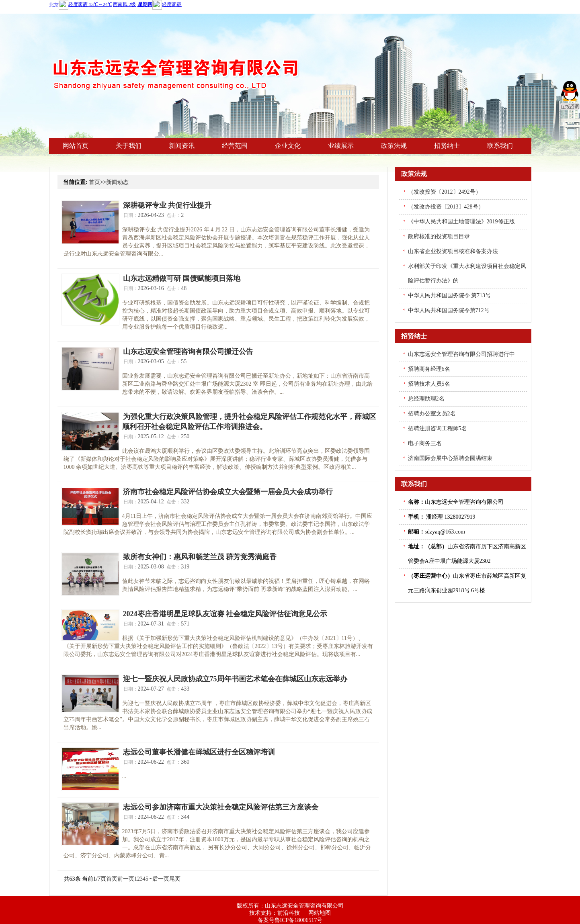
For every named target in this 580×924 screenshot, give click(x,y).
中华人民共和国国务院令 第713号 (450, 295)
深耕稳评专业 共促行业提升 (167, 205)
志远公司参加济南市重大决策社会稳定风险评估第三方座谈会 (221, 807)
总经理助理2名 (426, 399)
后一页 (161, 879)
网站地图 (320, 913)
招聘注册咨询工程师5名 (438, 428)
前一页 (126, 879)
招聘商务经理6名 (429, 369)
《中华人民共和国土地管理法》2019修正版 (461, 222)
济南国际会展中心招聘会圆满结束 (450, 458)
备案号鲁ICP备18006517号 (290, 920)
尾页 (175, 879)
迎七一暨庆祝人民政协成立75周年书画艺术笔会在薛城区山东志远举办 (235, 679)
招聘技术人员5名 (429, 384)
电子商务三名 (425, 443)
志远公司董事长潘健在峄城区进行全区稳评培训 (199, 752)
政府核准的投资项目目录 (439, 236)
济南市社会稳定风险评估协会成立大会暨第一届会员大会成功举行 (228, 492)
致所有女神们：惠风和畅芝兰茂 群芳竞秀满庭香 (200, 557)
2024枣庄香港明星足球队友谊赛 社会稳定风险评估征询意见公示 (225, 614)
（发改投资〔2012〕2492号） (445, 192)
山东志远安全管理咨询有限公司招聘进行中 (461, 354)
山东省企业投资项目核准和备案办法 (453, 251)
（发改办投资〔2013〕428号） (446, 207)
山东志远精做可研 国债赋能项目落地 (182, 278)
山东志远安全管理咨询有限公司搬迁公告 (188, 352)
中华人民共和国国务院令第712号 (449, 310)
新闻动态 (117, 182)
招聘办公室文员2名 (432, 414)
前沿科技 (289, 913)
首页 (94, 182)
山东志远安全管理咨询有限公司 (304, 906)
